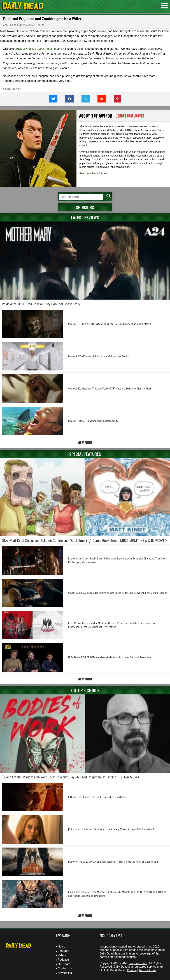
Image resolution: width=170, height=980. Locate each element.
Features (63, 951)
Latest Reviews (85, 217)
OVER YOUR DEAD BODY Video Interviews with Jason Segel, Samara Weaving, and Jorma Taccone (118, 593)
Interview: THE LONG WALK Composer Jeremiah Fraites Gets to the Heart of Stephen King (113, 862)
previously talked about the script (36, 49)
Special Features (85, 454)
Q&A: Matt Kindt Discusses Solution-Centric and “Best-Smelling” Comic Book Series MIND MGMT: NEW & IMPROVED (84, 541)
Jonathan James (33, 25)
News (61, 947)
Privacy (132, 970)
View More (85, 442)
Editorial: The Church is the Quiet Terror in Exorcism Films (97, 797)
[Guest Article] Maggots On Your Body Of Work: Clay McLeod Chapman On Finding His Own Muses (71, 777)
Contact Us (65, 968)
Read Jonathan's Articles (93, 173)
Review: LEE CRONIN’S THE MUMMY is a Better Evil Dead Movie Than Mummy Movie (110, 324)
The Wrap (16, 89)
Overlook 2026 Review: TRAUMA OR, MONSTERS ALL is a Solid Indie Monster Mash (110, 389)
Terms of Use (147, 970)
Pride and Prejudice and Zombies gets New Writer (42, 19)
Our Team (64, 964)
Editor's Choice (85, 690)
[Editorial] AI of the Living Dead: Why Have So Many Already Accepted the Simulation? (111, 829)
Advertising (65, 973)
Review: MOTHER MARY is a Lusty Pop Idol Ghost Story (41, 304)
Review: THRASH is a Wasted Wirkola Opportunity (93, 421)
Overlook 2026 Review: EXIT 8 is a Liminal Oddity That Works (98, 356)
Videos (62, 955)
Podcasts (64, 960)
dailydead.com (138, 963)
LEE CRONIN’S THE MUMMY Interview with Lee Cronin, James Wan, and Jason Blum (110, 657)
